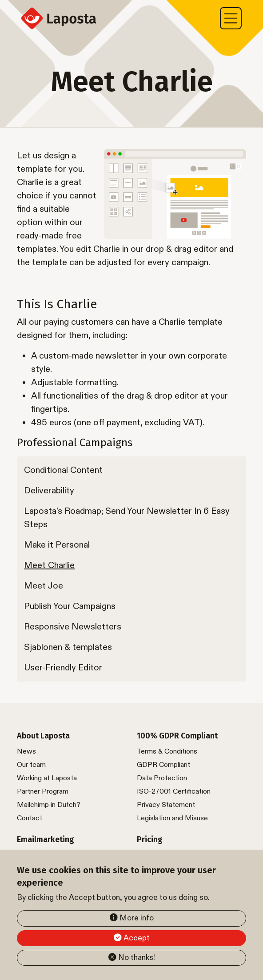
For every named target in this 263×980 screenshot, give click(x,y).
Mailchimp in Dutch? (49, 805)
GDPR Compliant (163, 765)
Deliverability (49, 491)
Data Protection (162, 778)
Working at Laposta (47, 778)
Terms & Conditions (167, 752)
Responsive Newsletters (73, 627)
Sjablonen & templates (68, 647)
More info (137, 918)
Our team (31, 765)
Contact (30, 818)
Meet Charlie (49, 565)
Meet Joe (44, 586)
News (26, 752)
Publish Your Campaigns (70, 606)
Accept (137, 938)
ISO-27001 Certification (174, 792)
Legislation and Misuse (172, 818)
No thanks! (137, 958)
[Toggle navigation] (231, 18)
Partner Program (43, 792)
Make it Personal (57, 545)
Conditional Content (63, 470)
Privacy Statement (166, 805)
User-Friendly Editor (63, 668)
